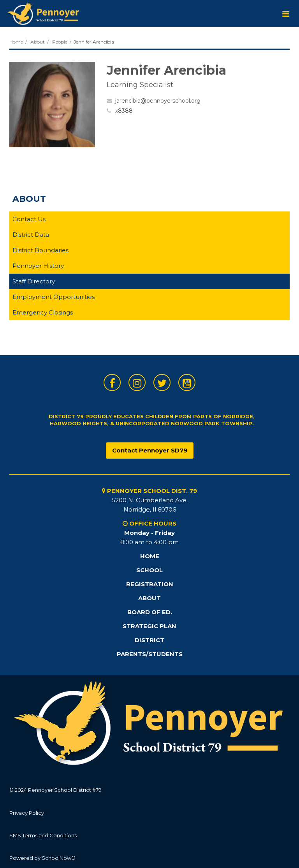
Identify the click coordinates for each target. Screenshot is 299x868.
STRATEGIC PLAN (149, 626)
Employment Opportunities (54, 297)
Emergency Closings (43, 312)
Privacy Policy (27, 813)
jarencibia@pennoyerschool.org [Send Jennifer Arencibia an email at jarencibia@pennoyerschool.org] (158, 101)
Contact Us (29, 219)
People (60, 42)
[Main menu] (285, 14)
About (38, 42)
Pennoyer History (38, 266)
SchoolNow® (59, 858)
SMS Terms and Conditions (43, 835)
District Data (31, 235)
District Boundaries (40, 250)
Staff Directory (34, 281)
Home (16, 42)
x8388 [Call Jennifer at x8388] (124, 111)
